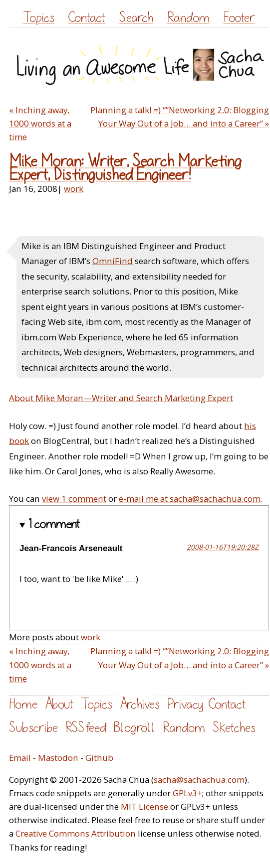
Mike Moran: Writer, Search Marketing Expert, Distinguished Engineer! (125, 168)
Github (99, 758)
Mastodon (58, 758)
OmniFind (113, 261)
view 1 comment (74, 499)
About (59, 704)
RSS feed (86, 728)
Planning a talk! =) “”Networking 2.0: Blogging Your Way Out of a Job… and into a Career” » (180, 117)
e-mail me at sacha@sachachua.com (190, 499)
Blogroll (135, 728)
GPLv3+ (187, 793)
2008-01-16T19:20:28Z (223, 547)
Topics (39, 18)
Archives (140, 704)
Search (136, 18)
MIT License (144, 806)
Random (188, 18)
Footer (239, 18)
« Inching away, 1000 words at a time (40, 123)
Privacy (185, 704)
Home (23, 704)
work (74, 189)
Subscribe (33, 728)
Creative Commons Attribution (76, 833)
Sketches (234, 728)
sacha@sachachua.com (199, 780)
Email (20, 758)
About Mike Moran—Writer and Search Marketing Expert (121, 398)
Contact (87, 18)
